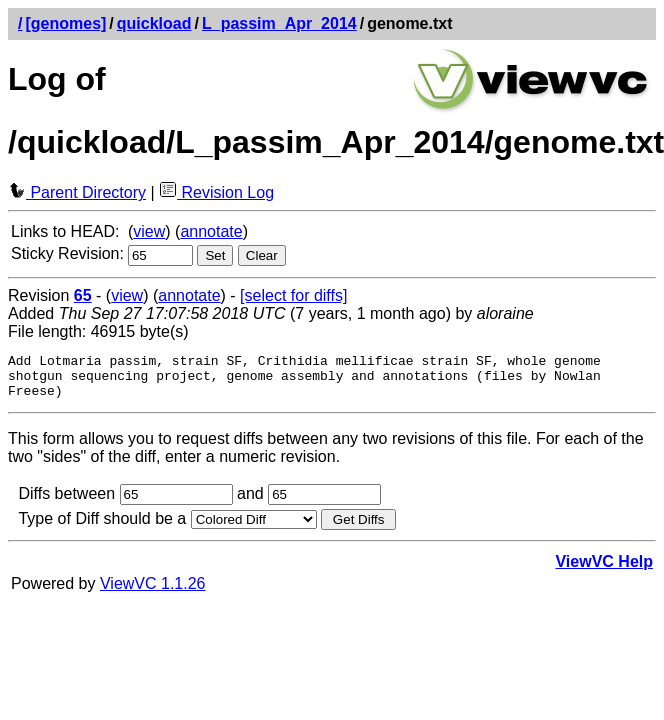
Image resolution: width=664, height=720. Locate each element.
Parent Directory (77, 192)
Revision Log (216, 192)
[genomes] (65, 23)
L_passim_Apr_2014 (279, 23)
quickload (154, 23)
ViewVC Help (604, 570)
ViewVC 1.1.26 (153, 592)
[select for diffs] (293, 295)
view (149, 231)
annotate (211, 231)
